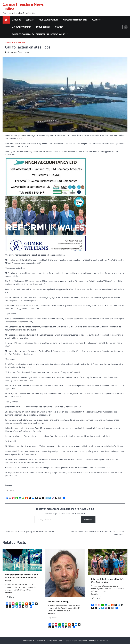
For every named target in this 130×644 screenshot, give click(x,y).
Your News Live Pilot (48, 20)
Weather (59, 27)
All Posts (96, 20)
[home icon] (6, 20)
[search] (126, 27)
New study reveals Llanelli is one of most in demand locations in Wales (21, 578)
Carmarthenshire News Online (23, 7)
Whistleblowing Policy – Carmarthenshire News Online (39, 34)
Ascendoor (82, 641)
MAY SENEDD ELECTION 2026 (75, 20)
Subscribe (88, 519)
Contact (30, 20)
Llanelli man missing (58, 601)
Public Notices (43, 27)
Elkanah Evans (11, 52)
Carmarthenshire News (15, 42)
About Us (17, 20)
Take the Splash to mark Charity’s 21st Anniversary (108, 581)
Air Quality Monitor (22, 27)
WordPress (104, 641)
